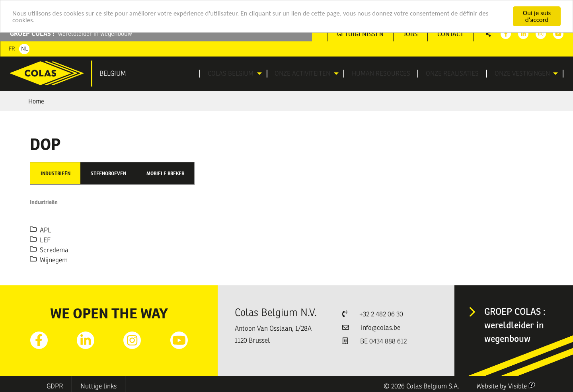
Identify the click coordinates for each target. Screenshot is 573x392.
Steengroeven (108, 173)
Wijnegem (49, 260)
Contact (450, 34)
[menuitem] (236, 74)
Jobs (410, 34)
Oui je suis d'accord (537, 16)
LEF (40, 240)
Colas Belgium (230, 74)
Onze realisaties (452, 74)
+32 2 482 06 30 (381, 314)
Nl (24, 49)
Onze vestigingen (519, 74)
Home (36, 101)
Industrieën (56, 173)
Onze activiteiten (303, 74)
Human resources (384, 74)
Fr (12, 49)
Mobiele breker (165, 173)
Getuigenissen (360, 34)
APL (41, 230)
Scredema (49, 250)
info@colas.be (381, 328)
